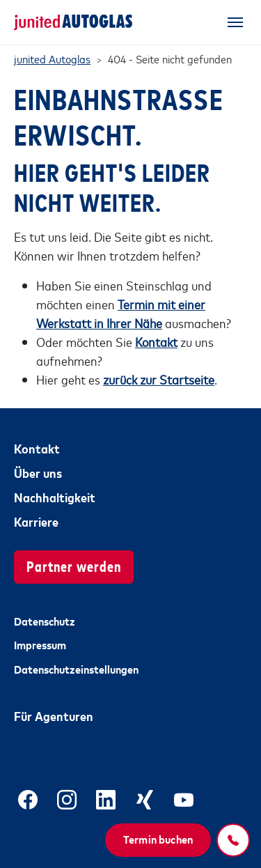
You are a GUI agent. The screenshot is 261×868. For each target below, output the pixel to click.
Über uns (38, 472)
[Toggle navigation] (235, 22)
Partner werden (74, 565)
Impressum (40, 644)
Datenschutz (45, 621)
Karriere (36, 521)
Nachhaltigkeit (55, 497)
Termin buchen (158, 839)
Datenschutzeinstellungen (76, 669)
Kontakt (37, 448)
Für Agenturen (54, 715)
